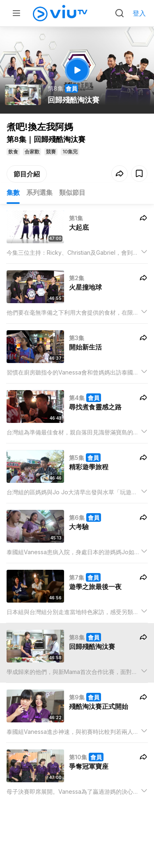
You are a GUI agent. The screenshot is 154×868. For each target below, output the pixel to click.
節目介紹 (27, 174)
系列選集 (39, 192)
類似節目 (72, 192)
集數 (13, 192)
